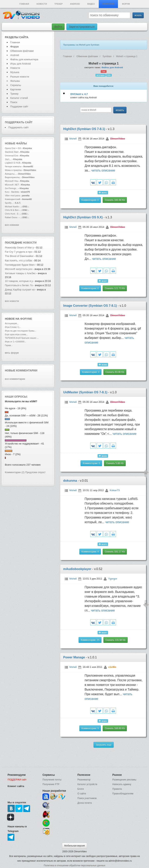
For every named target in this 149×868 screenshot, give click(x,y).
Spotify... (9, 203)
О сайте (82, 794)
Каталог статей (19, 98)
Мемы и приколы (13, 170)
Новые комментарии (21, 370)
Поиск (14, 102)
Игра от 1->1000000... (16, 342)
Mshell (73, 139)
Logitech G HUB (13, 163)
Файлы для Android (112, 67)
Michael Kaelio (12, 207)
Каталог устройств (87, 784)
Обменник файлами (22, 51)
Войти (58, 27)
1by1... (8, 159)
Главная (24, 4)
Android (75, 4)
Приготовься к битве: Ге (19, 285)
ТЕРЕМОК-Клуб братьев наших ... (22, 338)
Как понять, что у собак (18, 260)
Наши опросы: (16, 397)
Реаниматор (84, 780)
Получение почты (52, 780)
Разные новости (20, 77)
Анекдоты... (11, 174)
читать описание (103, 170)
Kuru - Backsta (12, 192)
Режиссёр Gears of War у (19, 248)
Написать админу (122, 784)
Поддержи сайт (19, 106)
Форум (126, 4)
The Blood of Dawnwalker (19, 256)
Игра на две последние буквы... (20, 331)
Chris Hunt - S (12, 214)
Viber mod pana (12, 195)
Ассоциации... (12, 323)
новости (30, 243)
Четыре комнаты (13, 166)
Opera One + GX (13, 148)
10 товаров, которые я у (19, 281)
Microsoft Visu (12, 181)
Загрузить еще (104, 745)
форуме (26, 319)
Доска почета (85, 803)
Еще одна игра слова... (16, 334)
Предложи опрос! (35, 472)
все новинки (12, 225)
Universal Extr (12, 156)
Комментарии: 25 (90, 640)
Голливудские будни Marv (20, 265)
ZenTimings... (11, 188)
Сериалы (16, 85)
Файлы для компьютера (24, 59)
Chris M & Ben (12, 210)
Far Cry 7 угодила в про (19, 252)
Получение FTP (51, 784)
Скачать (115, 200)
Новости (42, 4)
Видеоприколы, (13, 177)
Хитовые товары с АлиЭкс (20, 273)
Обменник (108, 4)
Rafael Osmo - (12, 217)
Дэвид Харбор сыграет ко (20, 290)
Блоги (81, 789)
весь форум (12, 353)
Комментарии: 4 (90, 552)
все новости (12, 301)
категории (101, 75)
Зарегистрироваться (82, 27)
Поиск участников (87, 798)
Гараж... (9, 345)
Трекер (58, 4)
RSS (109, 75)
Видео (91, 4)
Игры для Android (20, 64)
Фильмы (15, 81)
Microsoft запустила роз (19, 269)
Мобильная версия (74, 846)
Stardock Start (12, 152)
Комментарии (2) (15, 472)
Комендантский (13, 199)
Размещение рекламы (124, 780)
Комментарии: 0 (90, 200)
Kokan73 (115, 490)
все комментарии (15, 379)
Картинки (16, 89)
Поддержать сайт (19, 122)
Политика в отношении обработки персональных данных (74, 865)
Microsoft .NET (12, 185)
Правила (117, 789)
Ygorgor (113, 579)
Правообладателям (123, 794)
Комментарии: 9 (90, 728)
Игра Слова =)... (13, 327)
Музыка (15, 72)
